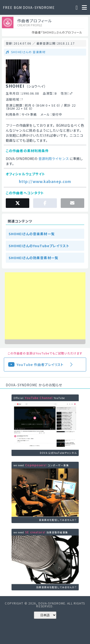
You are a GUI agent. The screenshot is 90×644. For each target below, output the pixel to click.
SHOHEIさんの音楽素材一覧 (32, 234)
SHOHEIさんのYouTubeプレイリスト (39, 246)
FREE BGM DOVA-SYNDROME (29, 7)
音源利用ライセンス (54, 159)
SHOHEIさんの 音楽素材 (28, 52)
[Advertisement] (45, 306)
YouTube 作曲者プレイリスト (40, 365)
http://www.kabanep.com (45, 181)
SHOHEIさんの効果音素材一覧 (33, 258)
